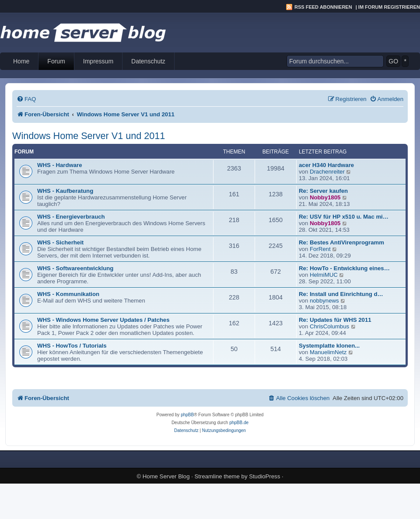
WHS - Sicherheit (60, 242)
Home (21, 61)
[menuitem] (26, 99)
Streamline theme (217, 476)
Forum (56, 61)
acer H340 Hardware (326, 165)
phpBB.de (239, 423)
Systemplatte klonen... (329, 346)
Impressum (98, 61)
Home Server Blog (166, 476)
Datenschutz (148, 61)
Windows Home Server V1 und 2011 (89, 136)
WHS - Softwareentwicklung (75, 268)
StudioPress (264, 476)
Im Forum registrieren (389, 7)
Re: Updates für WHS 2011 (335, 320)
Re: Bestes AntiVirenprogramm (341, 242)
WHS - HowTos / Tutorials (72, 346)
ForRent (320, 249)
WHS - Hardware (60, 165)
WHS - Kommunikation (68, 294)
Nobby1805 (325, 197)
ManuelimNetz (328, 352)
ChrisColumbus (329, 326)
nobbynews (324, 301)
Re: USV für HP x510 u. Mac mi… (344, 217)
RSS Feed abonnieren (323, 7)
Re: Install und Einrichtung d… (341, 294)
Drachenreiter (327, 172)
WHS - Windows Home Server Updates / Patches (103, 320)
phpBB (187, 415)
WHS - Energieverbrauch (71, 217)
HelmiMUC (324, 275)
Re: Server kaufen (323, 191)
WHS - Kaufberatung (65, 191)
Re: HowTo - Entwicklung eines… (344, 268)
